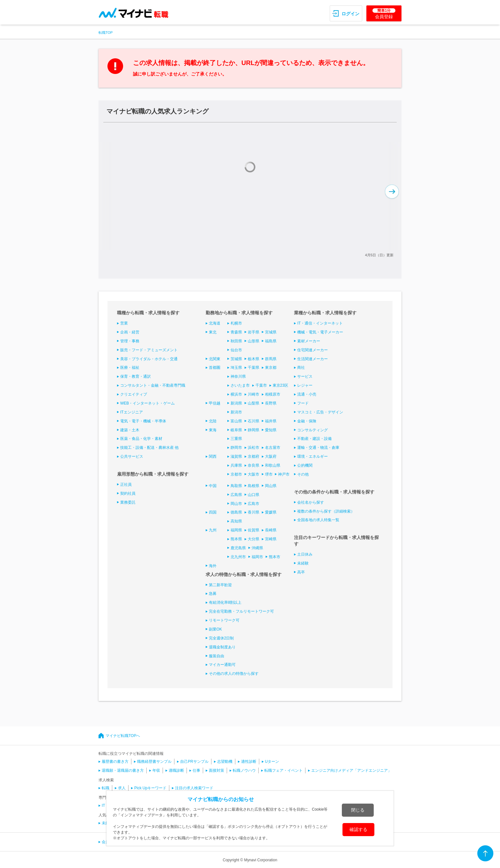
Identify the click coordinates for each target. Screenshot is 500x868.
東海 (213, 430)
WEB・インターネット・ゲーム (147, 403)
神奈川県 (238, 376)
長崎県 (271, 530)
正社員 (126, 485)
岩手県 (254, 332)
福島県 (271, 341)
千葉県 (254, 368)
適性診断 (249, 762)
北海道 (215, 323)
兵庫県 (236, 465)
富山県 (236, 421)
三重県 (236, 439)
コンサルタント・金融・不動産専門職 (153, 385)
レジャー (305, 385)
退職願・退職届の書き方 (123, 770)
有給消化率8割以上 (225, 602)
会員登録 (384, 14)
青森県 (236, 332)
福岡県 (236, 530)
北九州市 (238, 557)
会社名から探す (311, 502)
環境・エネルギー (312, 456)
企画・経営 (130, 332)
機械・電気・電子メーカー (320, 332)
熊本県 (236, 539)
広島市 (254, 504)
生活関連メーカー (312, 359)
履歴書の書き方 (115, 762)
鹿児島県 (238, 548)
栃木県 (254, 359)
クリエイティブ (134, 394)
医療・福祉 (130, 368)
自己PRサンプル (194, 762)
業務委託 (128, 502)
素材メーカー (309, 341)
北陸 (213, 421)
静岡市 (236, 448)
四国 (213, 512)
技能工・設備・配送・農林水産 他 (149, 448)
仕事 (196, 770)
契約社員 (128, 493)
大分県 (254, 539)
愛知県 (271, 430)
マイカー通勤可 (222, 665)
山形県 (254, 341)
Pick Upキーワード (150, 788)
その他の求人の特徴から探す (234, 674)
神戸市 (284, 474)
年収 (156, 770)
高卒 (301, 572)
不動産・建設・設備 (314, 439)
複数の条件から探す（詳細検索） (326, 511)
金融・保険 (307, 421)
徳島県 (236, 512)
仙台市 (236, 350)
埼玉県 (236, 368)
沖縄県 (257, 548)
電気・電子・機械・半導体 (143, 421)
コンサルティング (312, 430)
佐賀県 (254, 530)
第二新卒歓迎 (220, 585)
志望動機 (225, 762)
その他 (303, 474)
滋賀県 (236, 456)
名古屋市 (273, 448)
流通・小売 (307, 394)
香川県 (254, 512)
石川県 (254, 421)
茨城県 (236, 359)
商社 (301, 368)
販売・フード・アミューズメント (149, 350)
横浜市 (236, 394)
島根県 (254, 486)
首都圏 (215, 368)
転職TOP (106, 33)
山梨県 (254, 403)
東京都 (271, 368)
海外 (213, 566)
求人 (122, 788)
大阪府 (271, 456)
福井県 (271, 421)
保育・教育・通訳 (136, 376)
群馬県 (271, 359)
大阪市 (254, 474)
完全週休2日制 (221, 638)
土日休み (305, 554)
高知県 (236, 521)
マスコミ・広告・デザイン (320, 412)
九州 (213, 530)
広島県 (236, 495)
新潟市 (236, 412)
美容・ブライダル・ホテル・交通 (149, 359)
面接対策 (217, 770)
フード (303, 403)
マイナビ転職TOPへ (123, 736)
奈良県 (254, 465)
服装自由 (217, 656)
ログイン (350, 14)
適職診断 (176, 770)
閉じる (358, 810)
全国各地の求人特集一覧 (318, 520)
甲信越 (215, 403)
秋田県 (236, 341)
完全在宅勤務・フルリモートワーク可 (241, 611)
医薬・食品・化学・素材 (141, 439)
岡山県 (271, 486)
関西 (213, 456)
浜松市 (254, 448)
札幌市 (236, 323)
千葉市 (261, 385)
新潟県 (236, 403)
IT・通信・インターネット (320, 323)
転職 (106, 788)
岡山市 (236, 504)
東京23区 (280, 385)
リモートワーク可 (224, 620)
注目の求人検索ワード (194, 788)
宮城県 (271, 332)
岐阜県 (236, 430)
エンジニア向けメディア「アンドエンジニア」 (351, 770)
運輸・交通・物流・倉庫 (318, 448)
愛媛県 (271, 512)
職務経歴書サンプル (154, 762)
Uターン (272, 762)
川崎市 (254, 394)
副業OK (215, 629)
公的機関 (305, 465)
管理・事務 (130, 341)
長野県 (271, 403)
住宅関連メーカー (312, 350)
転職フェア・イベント (283, 770)
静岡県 (254, 430)
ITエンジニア (132, 412)
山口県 (254, 495)
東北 (213, 332)
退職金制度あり (222, 647)
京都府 (254, 456)
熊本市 (275, 557)
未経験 (303, 563)
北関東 (215, 359)
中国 (213, 486)
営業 (124, 323)
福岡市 (257, 557)
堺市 (269, 474)
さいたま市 (240, 385)
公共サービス (132, 456)
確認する (358, 829)
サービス (305, 376)
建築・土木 (130, 430)
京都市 (236, 474)
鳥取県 (236, 486)
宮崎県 (271, 539)
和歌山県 (273, 465)
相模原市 (273, 394)
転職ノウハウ (244, 770)
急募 (213, 594)
